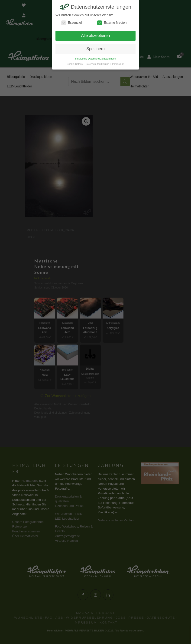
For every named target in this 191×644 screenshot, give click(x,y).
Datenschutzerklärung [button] (98, 64)
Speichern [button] (95, 49)
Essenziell (72, 23)
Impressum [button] (118, 64)
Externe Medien (112, 23)
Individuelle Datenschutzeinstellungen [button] (96, 59)
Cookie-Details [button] (75, 64)
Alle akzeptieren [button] (95, 36)
